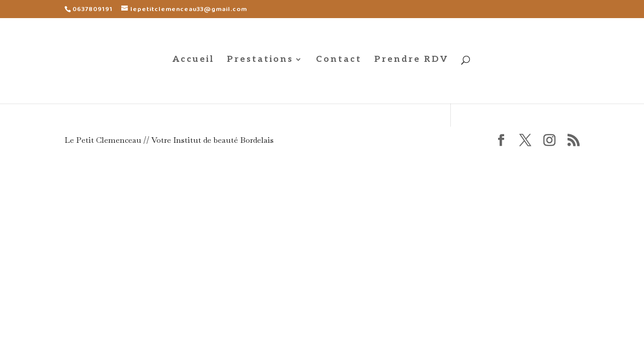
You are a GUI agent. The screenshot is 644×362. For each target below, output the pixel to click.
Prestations (260, 60)
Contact (339, 60)
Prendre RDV (412, 60)
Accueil (193, 60)
